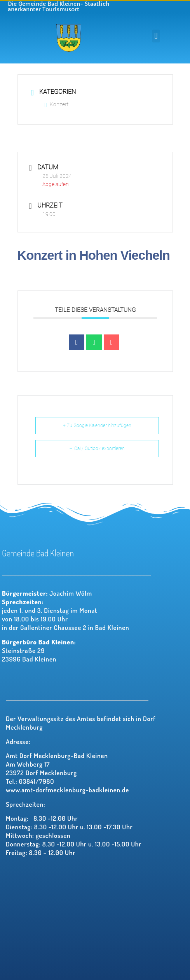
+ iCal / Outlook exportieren (97, 449)
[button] (156, 36)
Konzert (57, 104)
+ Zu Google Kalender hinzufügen (97, 426)
